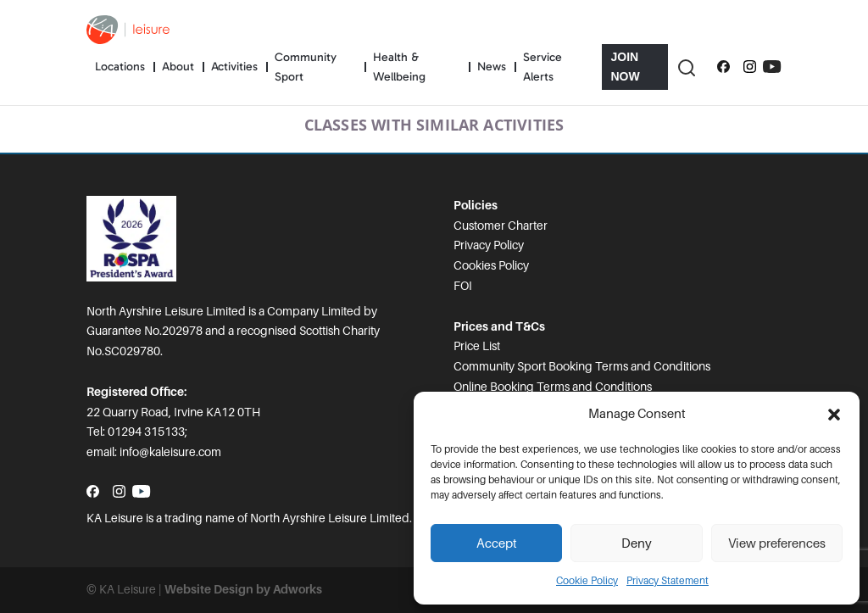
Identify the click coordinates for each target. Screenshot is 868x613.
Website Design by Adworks (243, 589)
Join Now (625, 67)
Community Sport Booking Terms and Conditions (582, 366)
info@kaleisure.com (170, 452)
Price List (477, 346)
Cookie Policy (587, 581)
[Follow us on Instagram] (750, 67)
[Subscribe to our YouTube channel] (772, 67)
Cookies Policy (491, 265)
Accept (497, 543)
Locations (120, 67)
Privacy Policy (489, 245)
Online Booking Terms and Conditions (553, 387)
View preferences (777, 543)
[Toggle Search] (686, 67)
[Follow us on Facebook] (723, 67)
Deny (637, 543)
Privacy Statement (668, 581)
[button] (834, 415)
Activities (234, 67)
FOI (463, 286)
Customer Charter (501, 226)
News (492, 67)
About (178, 67)
